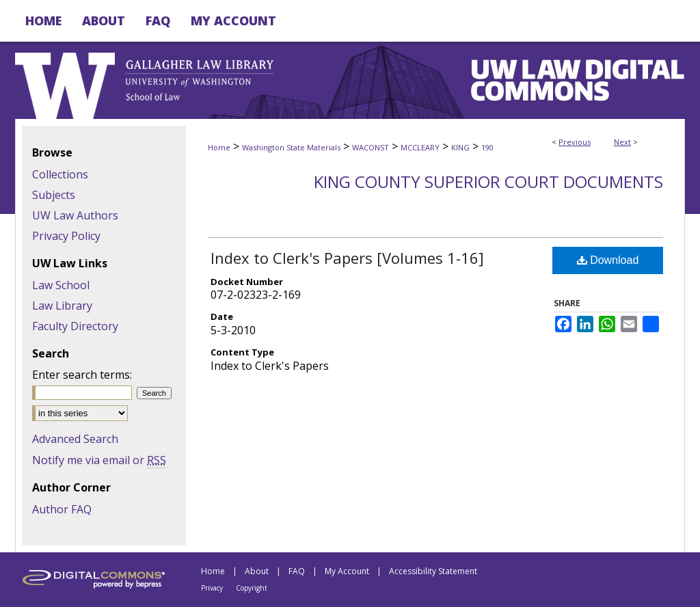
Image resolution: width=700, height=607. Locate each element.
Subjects (54, 195)
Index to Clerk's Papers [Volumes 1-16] (347, 258)
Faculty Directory (75, 326)
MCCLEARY (420, 147)
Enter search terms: (82, 375)
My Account (347, 571)
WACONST (371, 147)
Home (219, 147)
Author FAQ (62, 509)
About (257, 571)
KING (460, 147)
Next (622, 142)
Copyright (252, 588)
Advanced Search (75, 439)
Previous (575, 142)
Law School (61, 285)
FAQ (297, 571)
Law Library (62, 306)
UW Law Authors (75, 215)
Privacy (212, 588)
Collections (60, 174)
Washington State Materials (291, 147)
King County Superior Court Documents (488, 181)
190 (487, 147)
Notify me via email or (99, 460)
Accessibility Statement (433, 571)
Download (608, 260)
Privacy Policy (66, 236)
